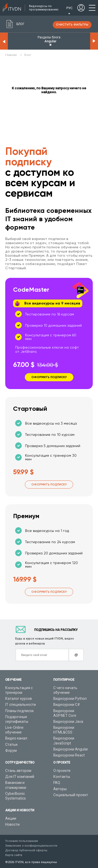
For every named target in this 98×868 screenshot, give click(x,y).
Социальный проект (71, 795)
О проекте (62, 771)
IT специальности (21, 705)
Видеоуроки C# (67, 705)
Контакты (62, 777)
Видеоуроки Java (68, 722)
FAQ (57, 783)
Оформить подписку (49, 485)
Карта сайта (14, 855)
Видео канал (16, 738)
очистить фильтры (72, 25)
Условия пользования (22, 841)
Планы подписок (19, 711)
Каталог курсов (19, 699)
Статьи (11, 744)
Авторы (60, 789)
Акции (11, 818)
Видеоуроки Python (70, 699)
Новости (12, 824)
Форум (11, 750)
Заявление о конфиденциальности (31, 846)
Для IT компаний (20, 777)
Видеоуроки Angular (71, 749)
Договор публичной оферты (26, 850)
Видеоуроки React (69, 755)
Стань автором (18, 771)
